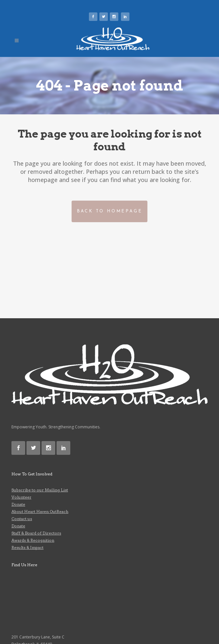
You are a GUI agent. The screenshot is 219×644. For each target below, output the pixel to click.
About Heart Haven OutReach (40, 512)
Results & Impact (27, 547)
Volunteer (21, 497)
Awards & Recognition (33, 540)
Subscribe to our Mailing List (40, 490)
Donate (18, 504)
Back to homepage (110, 211)
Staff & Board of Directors (36, 533)
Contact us (22, 519)
